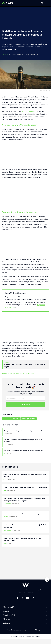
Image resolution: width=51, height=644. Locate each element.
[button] (45, 607)
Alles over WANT (9, 607)
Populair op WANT (9, 615)
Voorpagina (7, 611)
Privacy (37, 630)
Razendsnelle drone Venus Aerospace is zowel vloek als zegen (25, 366)
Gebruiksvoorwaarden (15, 630)
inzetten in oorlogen (29, 111)
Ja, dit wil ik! (25, 405)
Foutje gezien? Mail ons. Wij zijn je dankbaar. (18, 373)
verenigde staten (29, 419)
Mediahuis (6, 623)
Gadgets (5, 55)
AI (6, 419)
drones (16, 419)
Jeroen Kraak (13, 55)
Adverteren (7, 619)
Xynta (39, 636)
